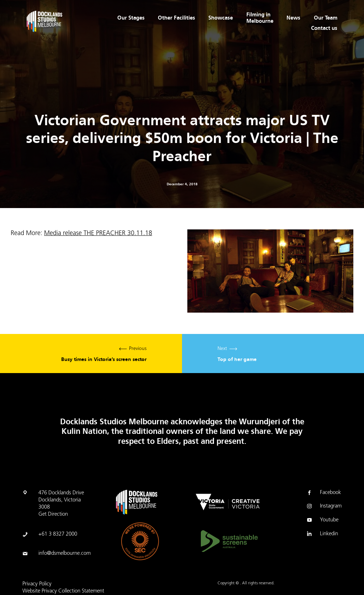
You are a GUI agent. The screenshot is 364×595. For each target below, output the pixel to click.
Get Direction (53, 514)
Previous (91, 354)
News (293, 18)
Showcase (221, 18)
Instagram (324, 507)
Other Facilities (176, 18)
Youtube (322, 521)
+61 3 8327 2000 (58, 534)
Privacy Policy (37, 584)
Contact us (324, 28)
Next (273, 354)
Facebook (323, 493)
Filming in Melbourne (260, 18)
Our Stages (131, 18)
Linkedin (322, 535)
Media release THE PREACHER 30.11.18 (98, 233)
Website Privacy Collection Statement (63, 591)
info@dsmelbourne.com (65, 554)
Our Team (326, 18)
